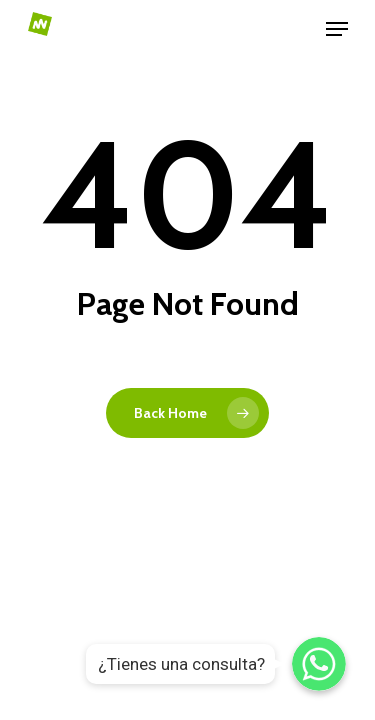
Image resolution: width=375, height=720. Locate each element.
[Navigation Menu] (337, 29)
